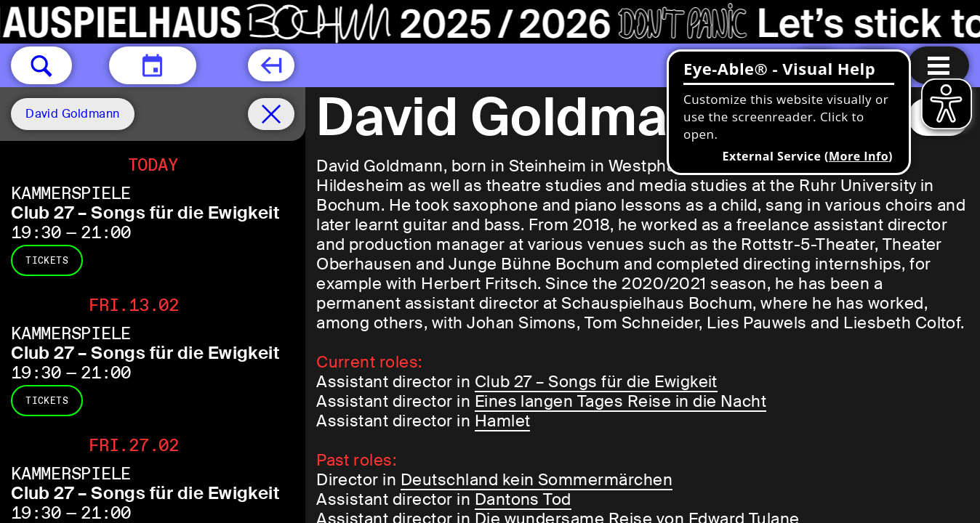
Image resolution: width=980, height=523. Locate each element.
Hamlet (503, 421)
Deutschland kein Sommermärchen (537, 480)
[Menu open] (939, 65)
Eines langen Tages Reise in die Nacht (621, 401)
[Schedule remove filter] (271, 114)
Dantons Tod (523, 499)
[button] (41, 65)
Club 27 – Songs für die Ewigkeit (145, 212)
